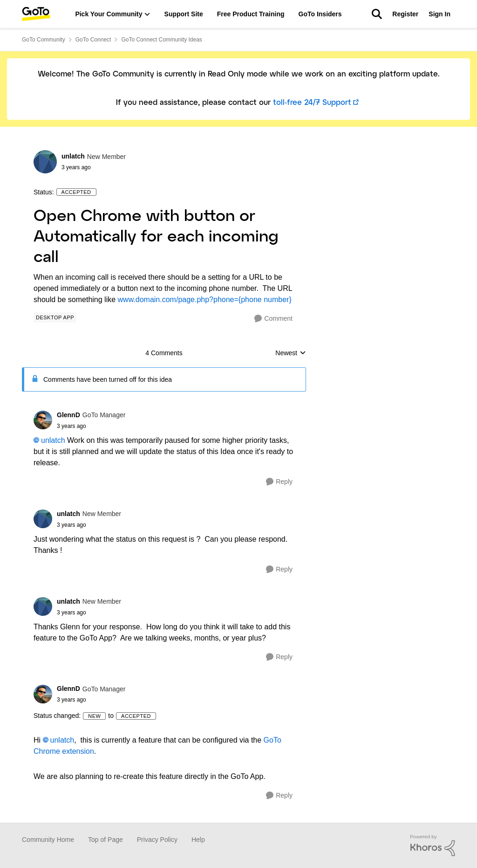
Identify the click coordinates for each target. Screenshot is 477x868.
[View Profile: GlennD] (43, 420)
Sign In (440, 14)
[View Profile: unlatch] (45, 162)
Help (198, 840)
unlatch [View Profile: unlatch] (73, 156)
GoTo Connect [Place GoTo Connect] (93, 40)
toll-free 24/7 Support (312, 103)
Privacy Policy (157, 840)
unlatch (53, 440)
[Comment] (273, 319)
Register (405, 14)
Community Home (48, 840)
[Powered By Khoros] (433, 846)
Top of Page (106, 840)
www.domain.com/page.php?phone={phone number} (205, 300)
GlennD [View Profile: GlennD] (68, 415)
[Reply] (279, 482)
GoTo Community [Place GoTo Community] (44, 40)
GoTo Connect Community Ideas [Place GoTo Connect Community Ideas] (161, 40)
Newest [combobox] (291, 354)
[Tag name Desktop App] (55, 317)
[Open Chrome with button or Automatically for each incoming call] (91, 426)
